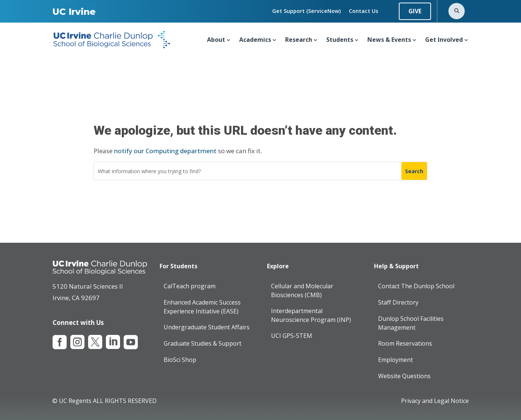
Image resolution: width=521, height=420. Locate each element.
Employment (395, 360)
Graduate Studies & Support (203, 343)
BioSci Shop (180, 360)
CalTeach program (190, 286)
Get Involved (444, 40)
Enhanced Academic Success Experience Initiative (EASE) (202, 307)
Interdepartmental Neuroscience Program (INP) (311, 315)
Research (299, 40)
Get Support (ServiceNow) (306, 11)
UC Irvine (74, 12)
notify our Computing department (165, 151)
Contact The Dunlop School (416, 286)
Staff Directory (398, 302)
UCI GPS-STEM (292, 335)
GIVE (415, 11)
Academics (255, 40)
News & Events (389, 40)
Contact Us (363, 11)
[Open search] (457, 11)
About (216, 40)
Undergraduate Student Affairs (207, 327)
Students (340, 40)
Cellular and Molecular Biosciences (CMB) (302, 290)
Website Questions (404, 376)
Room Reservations (405, 343)
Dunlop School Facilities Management (411, 323)
